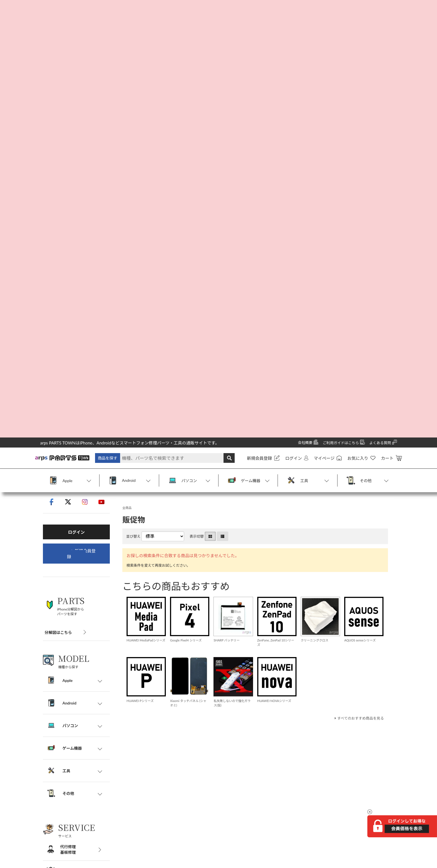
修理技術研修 (145, 755)
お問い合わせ (52, 778)
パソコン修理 (145, 719)
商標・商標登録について (62, 790)
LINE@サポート (147, 790)
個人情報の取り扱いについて (65, 743)
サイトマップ (52, 766)
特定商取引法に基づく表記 (64, 731)
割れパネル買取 (147, 731)
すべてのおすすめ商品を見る (359, 291)
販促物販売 (144, 778)
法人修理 (142, 766)
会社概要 (48, 708)
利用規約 (48, 755)
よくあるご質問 (147, 801)
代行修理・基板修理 (151, 708)
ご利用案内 (50, 719)
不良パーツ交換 (147, 743)
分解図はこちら (58, 193)
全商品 (128, 75)
